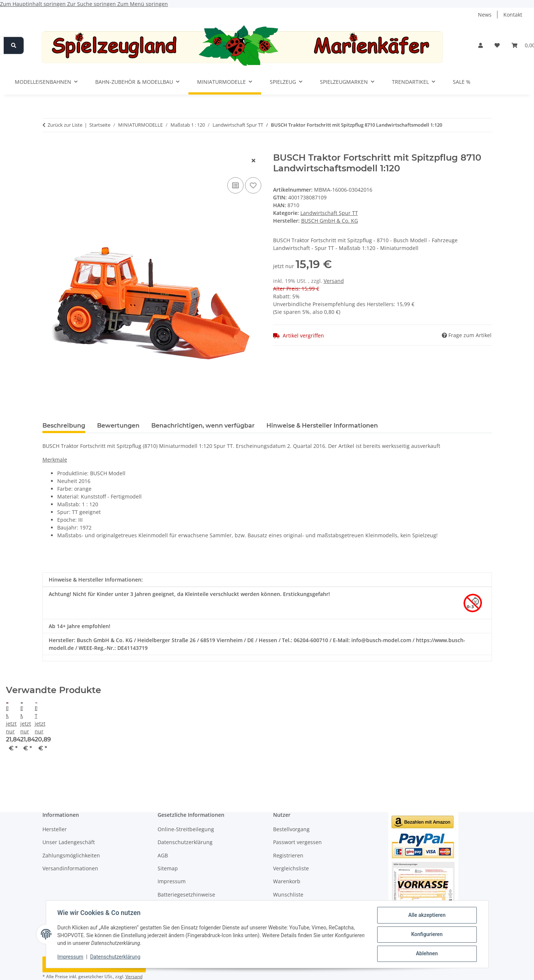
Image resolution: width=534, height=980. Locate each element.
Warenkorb (287, 881)
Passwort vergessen (297, 842)
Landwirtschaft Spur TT (329, 213)
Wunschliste (288, 895)
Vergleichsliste (291, 868)
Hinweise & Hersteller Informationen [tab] (322, 426)
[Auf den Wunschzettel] (253, 185)
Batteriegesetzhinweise (186, 895)
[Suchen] (14, 45)
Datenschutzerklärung (116, 957)
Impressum (71, 957)
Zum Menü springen (143, 4)
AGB (163, 855)
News (485, 15)
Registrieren (288, 855)
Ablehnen (426, 954)
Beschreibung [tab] (64, 426)
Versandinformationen (70, 868)
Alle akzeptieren (426, 915)
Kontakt (513, 15)
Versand (334, 281)
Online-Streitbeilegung (186, 829)
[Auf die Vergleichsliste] (235, 185)
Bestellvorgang (291, 829)
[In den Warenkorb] (48, 148)
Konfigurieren (426, 935)
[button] (480, 45)
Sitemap (168, 868)
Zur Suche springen (92, 4)
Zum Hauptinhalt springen (34, 4)
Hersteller (55, 829)
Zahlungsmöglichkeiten (71, 855)
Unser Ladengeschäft (69, 842)
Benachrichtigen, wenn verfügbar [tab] (203, 426)
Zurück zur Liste (65, 125)
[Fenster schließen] (254, 160)
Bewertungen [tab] (118, 426)
